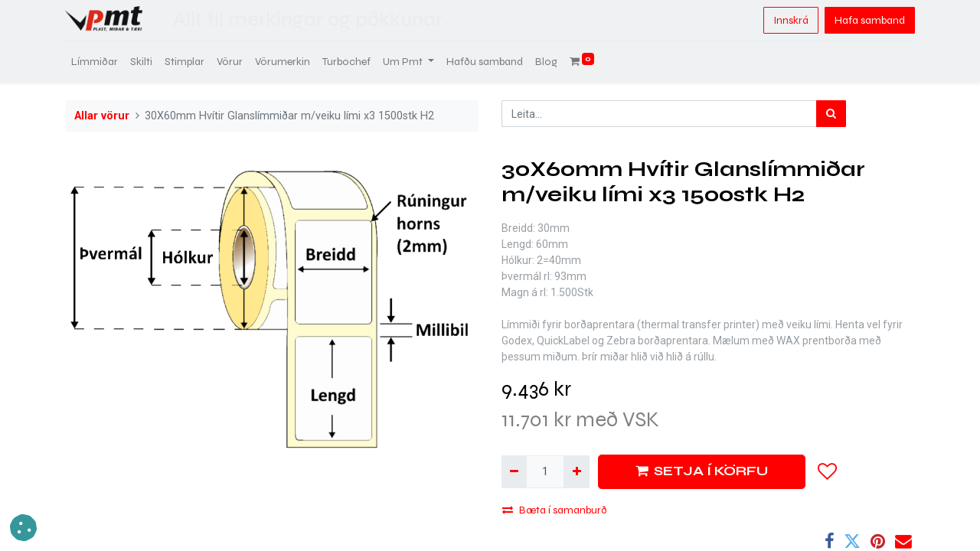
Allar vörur (102, 116)
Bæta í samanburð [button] (555, 510)
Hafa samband (870, 20)
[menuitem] (95, 62)
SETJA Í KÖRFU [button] (702, 471)
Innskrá (791, 20)
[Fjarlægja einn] (514, 472)
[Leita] (831, 114)
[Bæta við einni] (576, 472)
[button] (828, 471)
